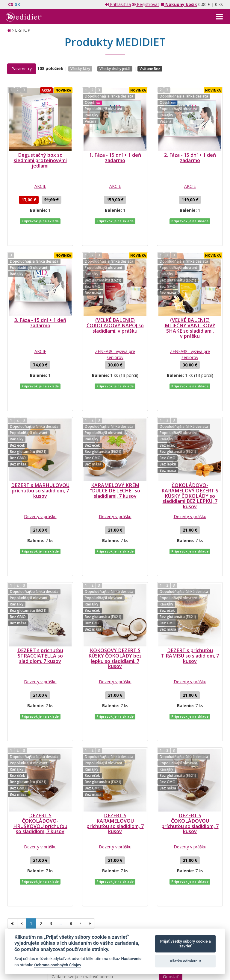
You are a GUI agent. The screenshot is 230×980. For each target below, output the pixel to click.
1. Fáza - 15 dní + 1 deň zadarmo (115, 158)
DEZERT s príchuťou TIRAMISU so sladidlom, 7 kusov (190, 602)
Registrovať (146, 4)
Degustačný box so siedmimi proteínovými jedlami (40, 160)
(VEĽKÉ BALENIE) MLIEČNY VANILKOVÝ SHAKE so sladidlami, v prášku (190, 310)
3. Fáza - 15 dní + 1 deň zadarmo (40, 305)
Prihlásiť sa (118, 4)
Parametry (22, 69)
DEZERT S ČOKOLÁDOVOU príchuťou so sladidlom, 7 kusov (190, 752)
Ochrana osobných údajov (58, 965)
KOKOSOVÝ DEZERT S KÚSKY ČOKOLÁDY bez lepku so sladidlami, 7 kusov (115, 604)
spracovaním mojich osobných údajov (114, 895)
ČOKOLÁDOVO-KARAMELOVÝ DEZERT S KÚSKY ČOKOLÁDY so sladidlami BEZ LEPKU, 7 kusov (190, 460)
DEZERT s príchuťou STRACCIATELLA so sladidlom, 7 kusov (40, 602)
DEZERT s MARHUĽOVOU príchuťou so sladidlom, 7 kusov (40, 455)
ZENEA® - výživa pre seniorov (115, 336)
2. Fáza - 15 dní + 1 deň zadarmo (190, 158)
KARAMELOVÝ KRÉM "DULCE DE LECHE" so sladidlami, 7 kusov (115, 455)
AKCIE (40, 186)
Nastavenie (131, 958)
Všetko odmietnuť (186, 961)
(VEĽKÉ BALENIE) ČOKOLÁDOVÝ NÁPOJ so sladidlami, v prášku (115, 307)
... (61, 834)
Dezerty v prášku (40, 481)
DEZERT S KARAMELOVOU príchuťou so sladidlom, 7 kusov (115, 752)
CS (11, 4)
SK (18, 4)
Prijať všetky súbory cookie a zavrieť (186, 944)
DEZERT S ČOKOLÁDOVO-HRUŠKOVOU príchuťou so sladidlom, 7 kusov (40, 752)
